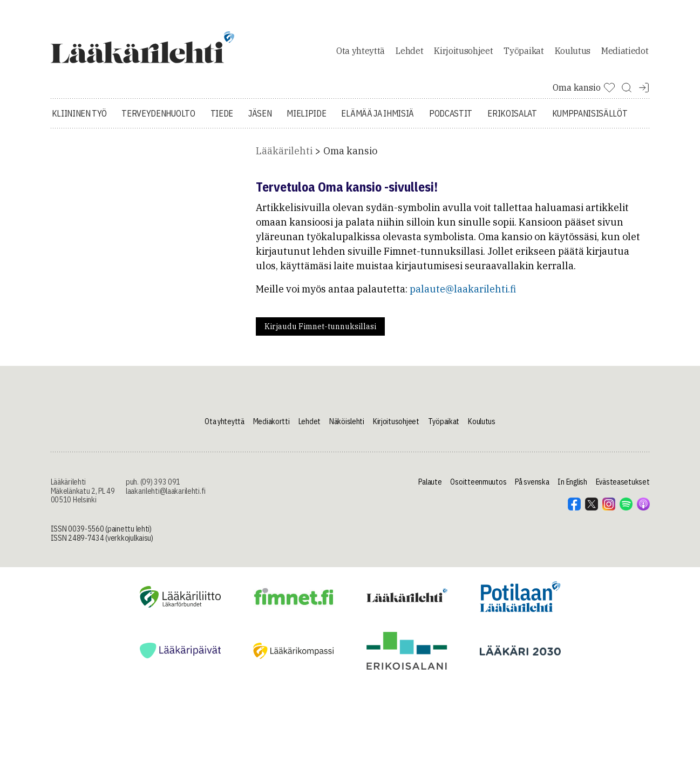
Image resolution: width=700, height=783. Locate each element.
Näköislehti (347, 421)
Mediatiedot (625, 51)
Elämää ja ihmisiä (378, 113)
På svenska (532, 482)
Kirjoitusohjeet (463, 51)
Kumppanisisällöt (590, 113)
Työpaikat (524, 51)
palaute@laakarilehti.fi (463, 289)
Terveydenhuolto (158, 113)
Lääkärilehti (284, 151)
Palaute (430, 482)
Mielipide (306, 113)
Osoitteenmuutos (478, 482)
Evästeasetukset (623, 482)
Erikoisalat (512, 113)
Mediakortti (271, 421)
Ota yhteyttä (361, 51)
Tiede (222, 113)
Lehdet (409, 51)
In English (572, 482)
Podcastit (451, 113)
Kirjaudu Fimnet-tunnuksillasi (320, 326)
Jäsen (260, 113)
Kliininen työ (79, 113)
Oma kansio (350, 151)
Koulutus (573, 51)
